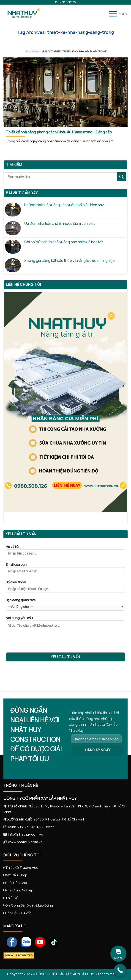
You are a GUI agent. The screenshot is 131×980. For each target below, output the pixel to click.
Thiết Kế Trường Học (22, 868)
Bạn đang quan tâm (65, 604)
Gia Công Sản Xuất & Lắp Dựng (29, 905)
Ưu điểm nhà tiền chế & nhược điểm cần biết (60, 223)
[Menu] (118, 14)
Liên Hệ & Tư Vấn (18, 913)
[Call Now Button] (120, 970)
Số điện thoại (65, 588)
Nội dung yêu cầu (65, 633)
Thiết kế (12, 898)
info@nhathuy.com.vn (25, 834)
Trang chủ (31, 51)
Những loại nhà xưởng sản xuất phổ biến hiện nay (64, 205)
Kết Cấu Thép (16, 875)
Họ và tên (65, 552)
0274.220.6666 (43, 827)
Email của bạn (65, 570)
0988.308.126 (17, 827)
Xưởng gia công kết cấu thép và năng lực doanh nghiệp (70, 261)
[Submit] (122, 177)
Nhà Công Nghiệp (19, 890)
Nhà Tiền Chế (16, 883)
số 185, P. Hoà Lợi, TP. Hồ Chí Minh (59, 819)
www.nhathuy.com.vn (25, 842)
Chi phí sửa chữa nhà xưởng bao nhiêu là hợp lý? (64, 242)
